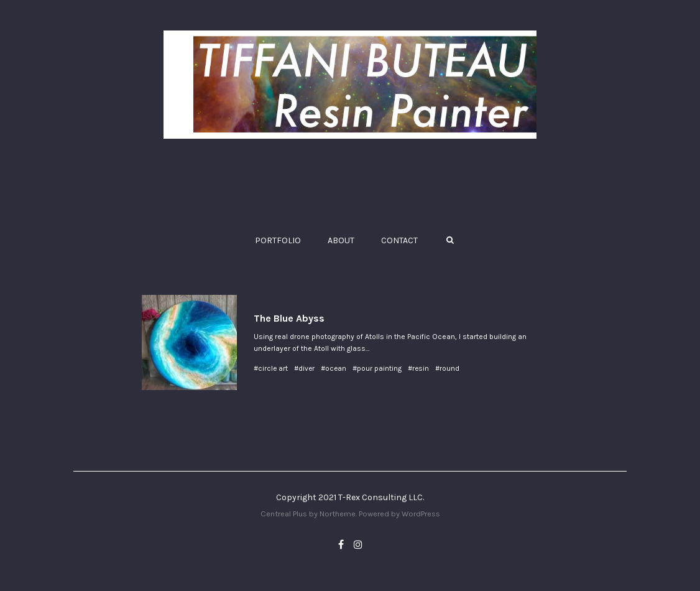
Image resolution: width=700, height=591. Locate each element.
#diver (304, 368)
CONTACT (399, 240)
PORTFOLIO (278, 240)
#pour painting (377, 368)
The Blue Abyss (289, 318)
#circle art (271, 368)
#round (447, 368)
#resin (418, 368)
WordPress (421, 514)
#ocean (334, 368)
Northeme (338, 514)
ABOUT (341, 240)
